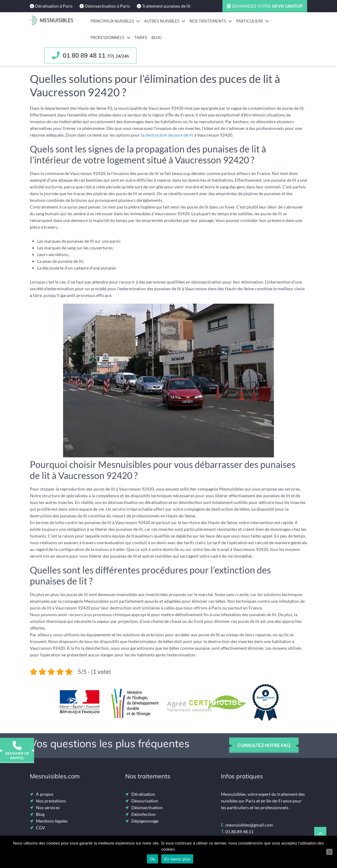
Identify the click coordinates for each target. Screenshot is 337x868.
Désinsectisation (147, 807)
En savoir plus (177, 859)
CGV (41, 828)
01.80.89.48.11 (239, 832)
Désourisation (145, 801)
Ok (153, 859)
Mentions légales (52, 821)
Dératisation (143, 794)
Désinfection (144, 814)
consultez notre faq (264, 745)
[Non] (329, 852)
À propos (45, 794)
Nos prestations (51, 801)
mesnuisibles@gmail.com (249, 825)
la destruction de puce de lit (167, 135)
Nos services (48, 807)
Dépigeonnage (145, 821)
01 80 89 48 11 (90, 55)
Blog (40, 814)
